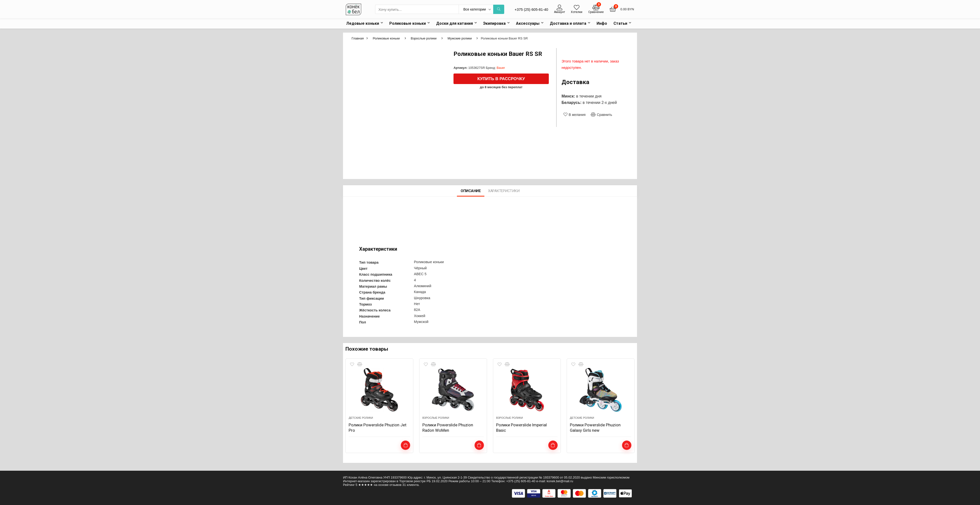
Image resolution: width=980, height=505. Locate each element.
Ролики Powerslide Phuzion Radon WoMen (450, 428)
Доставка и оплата (568, 23)
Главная (358, 38)
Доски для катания (454, 23)
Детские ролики (361, 418)
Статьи (620, 23)
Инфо (602, 23)
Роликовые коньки (408, 23)
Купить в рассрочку (501, 79)
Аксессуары (528, 23)
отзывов (396, 485)
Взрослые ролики (424, 38)
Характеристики (504, 191)
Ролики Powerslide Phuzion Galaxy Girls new (597, 428)
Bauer (501, 68)
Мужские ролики (460, 38)
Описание (471, 191)
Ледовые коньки (363, 23)
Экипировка (494, 23)
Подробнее (479, 446)
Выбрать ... (406, 446)
